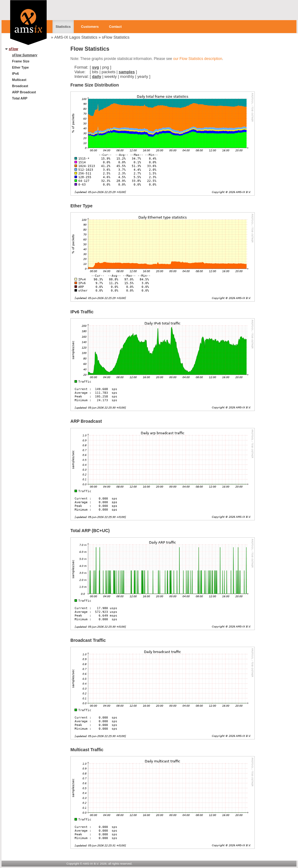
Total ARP (20, 98)
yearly (143, 76)
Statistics (63, 27)
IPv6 (15, 74)
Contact (115, 27)
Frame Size (21, 61)
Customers (90, 27)
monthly (127, 76)
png (106, 67)
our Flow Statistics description (198, 59)
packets (109, 72)
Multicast (19, 80)
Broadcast (20, 86)
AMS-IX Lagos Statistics (76, 37)
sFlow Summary (25, 55)
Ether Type (20, 67)
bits (95, 72)
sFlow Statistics (116, 37)
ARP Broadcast (24, 92)
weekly (111, 76)
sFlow (13, 49)
